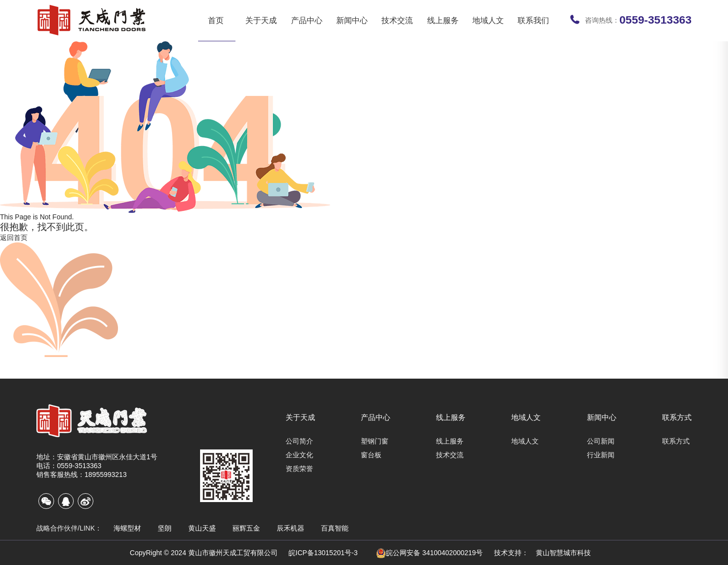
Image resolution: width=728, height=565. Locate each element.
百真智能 (335, 528)
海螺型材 (127, 528)
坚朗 (165, 528)
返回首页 (14, 238)
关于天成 (261, 20)
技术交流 (397, 20)
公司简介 (299, 441)
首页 (216, 20)
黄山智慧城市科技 (563, 553)
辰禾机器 (291, 528)
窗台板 (371, 455)
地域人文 (488, 20)
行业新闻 (601, 455)
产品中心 (307, 20)
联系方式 (677, 417)
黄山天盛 (202, 528)
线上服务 (443, 20)
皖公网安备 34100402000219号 (429, 553)
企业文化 (299, 455)
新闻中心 (352, 20)
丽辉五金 (246, 528)
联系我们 (533, 20)
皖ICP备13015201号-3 (323, 553)
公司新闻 (601, 441)
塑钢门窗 (375, 441)
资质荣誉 (299, 469)
